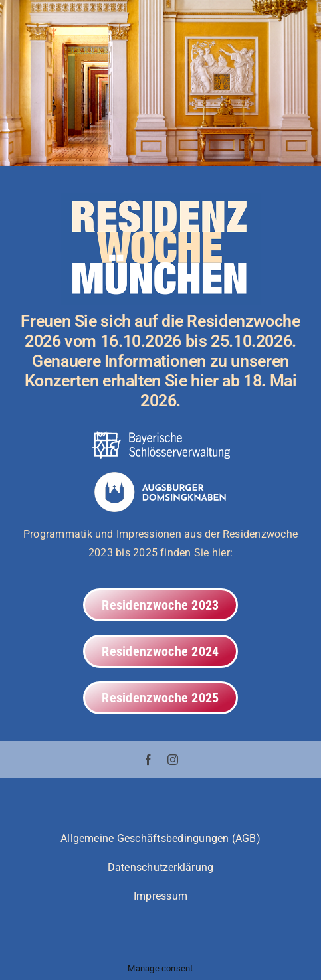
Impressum (160, 896)
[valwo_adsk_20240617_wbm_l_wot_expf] (161, 477)
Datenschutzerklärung (161, 867)
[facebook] (148, 760)
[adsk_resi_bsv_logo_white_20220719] (161, 436)
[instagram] (173, 760)
